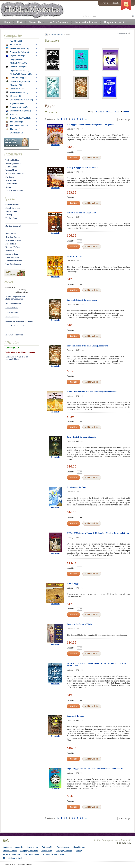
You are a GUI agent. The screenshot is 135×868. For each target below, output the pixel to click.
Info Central (11, 234)
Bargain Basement (13, 226)
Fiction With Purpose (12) (21, 74)
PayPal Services (63, 847)
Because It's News (13, 247)
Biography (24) (16, 59)
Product (109, 112)
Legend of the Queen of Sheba (80, 624)
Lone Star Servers (13, 264)
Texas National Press (14, 191)
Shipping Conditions (29, 851)
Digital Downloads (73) (19, 70)
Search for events (13, 208)
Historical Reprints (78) (18, 81)
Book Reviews (79, 847)
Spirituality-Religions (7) (18, 111)
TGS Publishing (12, 160)
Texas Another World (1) (18, 118)
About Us (19, 847)
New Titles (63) (16, 41)
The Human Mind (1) (17, 126)
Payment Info (33, 847)
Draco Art (10, 251)
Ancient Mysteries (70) (18, 48)
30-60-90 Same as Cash (12, 858)
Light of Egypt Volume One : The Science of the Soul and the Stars (95, 769)
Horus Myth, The (74, 256)
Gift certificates (12, 205)
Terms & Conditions (11, 854)
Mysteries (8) (13, 96)
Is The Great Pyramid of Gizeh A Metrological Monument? (92, 392)
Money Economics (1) (17, 92)
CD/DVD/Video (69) (18, 63)
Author (9, 187)
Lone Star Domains (14, 261)
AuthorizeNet (47, 847)
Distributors (11, 180)
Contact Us (35, 22)
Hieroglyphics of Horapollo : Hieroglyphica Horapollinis (91, 124)
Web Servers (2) (17, 133)
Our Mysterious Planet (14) (19, 100)
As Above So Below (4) (18, 52)
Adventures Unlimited (15, 174)
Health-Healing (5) (16, 78)
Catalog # (100, 112)
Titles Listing (47, 851)
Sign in (105, 3)
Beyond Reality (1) (16, 56)
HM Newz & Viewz (14, 240)
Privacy (79, 851)
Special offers (11, 211)
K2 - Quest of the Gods (77, 487)
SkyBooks (10, 177)
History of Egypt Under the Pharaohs (83, 168)
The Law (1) (13, 129)
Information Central (86, 22)
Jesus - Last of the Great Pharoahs (81, 437)
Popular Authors (17, 103)
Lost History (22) (15, 89)
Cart (20, 22)
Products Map (11, 218)
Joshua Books (11, 167)
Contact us (7, 847)
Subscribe (19, 335)
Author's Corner (10, 851)
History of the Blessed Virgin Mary (82, 213)
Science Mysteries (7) (17, 107)
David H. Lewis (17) (16, 67)
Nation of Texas (12, 254)
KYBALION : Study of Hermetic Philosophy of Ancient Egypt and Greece (98, 533)
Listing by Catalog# (64, 851)
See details (55, 145)
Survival (12, 114)
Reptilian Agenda (13, 237)
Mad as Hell (11, 244)
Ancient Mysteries (57, 34)
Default (126, 112)
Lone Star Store (12, 257)
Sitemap (9, 215)
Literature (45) (16, 85)
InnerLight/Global (13, 163)
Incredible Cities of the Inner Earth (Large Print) (88, 346)
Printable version (122, 33)
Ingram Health (12, 170)
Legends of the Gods (76, 716)
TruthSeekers (11, 184)
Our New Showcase (58, 22)
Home (7, 22)
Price (117, 112)
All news (9, 335)
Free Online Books (31, 854)
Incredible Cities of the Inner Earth (82, 300)
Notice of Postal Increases (53, 854)
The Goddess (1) (15, 122)
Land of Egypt (73, 584)
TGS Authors (14, 45)
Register (116, 3)
